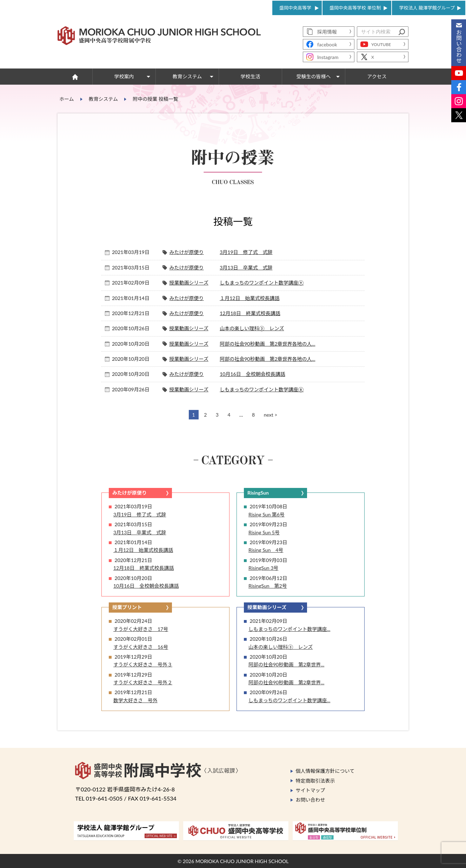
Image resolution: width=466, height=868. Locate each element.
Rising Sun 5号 (264, 532)
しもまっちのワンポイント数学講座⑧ (262, 389)
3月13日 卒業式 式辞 (246, 267)
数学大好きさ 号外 (135, 700)
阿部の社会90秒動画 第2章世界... (286, 664)
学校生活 (251, 76)
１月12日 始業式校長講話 (249, 298)
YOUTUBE (381, 44)
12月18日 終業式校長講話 (250, 313)
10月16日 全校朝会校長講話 (252, 374)
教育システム (187, 76)
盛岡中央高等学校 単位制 (355, 8)
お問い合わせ (311, 800)
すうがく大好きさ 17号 (141, 629)
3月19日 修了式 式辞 (246, 252)
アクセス (377, 76)
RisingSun (258, 493)
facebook (327, 44)
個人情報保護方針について (325, 771)
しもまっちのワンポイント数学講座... (289, 629)
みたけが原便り (187, 252)
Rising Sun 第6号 (267, 514)
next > (271, 415)
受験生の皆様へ (314, 76)
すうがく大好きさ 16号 (141, 647)
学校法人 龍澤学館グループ (427, 8)
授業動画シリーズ (189, 283)
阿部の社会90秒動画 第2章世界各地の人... (267, 344)
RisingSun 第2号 (268, 586)
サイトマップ (311, 790)
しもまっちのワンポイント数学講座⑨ (262, 283)
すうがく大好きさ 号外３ (143, 664)
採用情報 (327, 32)
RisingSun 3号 (263, 568)
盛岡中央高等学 (295, 8)
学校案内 (124, 76)
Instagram (328, 57)
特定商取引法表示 (315, 781)
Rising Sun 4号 (266, 550)
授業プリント (127, 607)
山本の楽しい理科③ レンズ (252, 328)
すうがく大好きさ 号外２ (143, 682)
